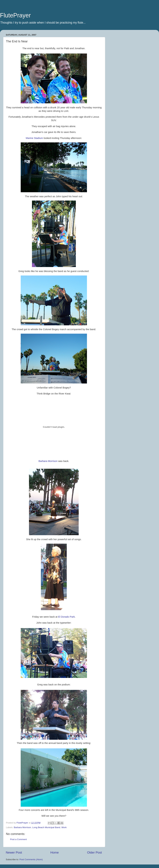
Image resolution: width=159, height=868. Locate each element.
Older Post (94, 852)
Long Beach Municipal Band (46, 827)
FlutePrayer (15, 15)
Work (64, 827)
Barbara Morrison (48, 461)
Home (54, 852)
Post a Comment (18, 839)
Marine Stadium (34, 138)
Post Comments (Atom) (31, 859)
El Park (66, 617)
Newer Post (14, 852)
